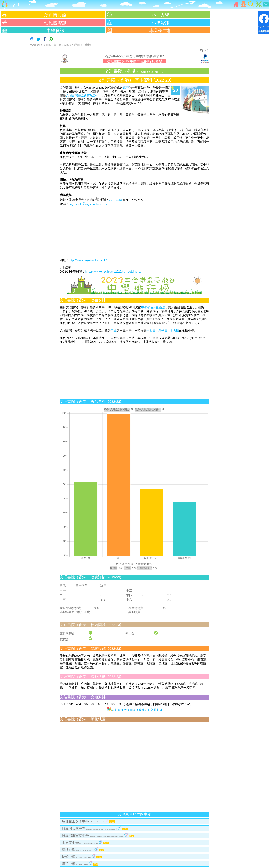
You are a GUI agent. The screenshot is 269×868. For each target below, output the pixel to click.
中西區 (151, 330)
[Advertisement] (11, 90)
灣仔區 (163, 330)
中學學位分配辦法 (153, 307)
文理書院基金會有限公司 (82, 95)
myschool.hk (36, 45)
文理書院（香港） (82, 45)
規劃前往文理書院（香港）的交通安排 (135, 710)
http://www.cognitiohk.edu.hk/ (88, 260)
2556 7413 (115, 200)
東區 (66, 45)
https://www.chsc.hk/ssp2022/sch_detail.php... (114, 272)
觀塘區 (175, 330)
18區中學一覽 (54, 45)
